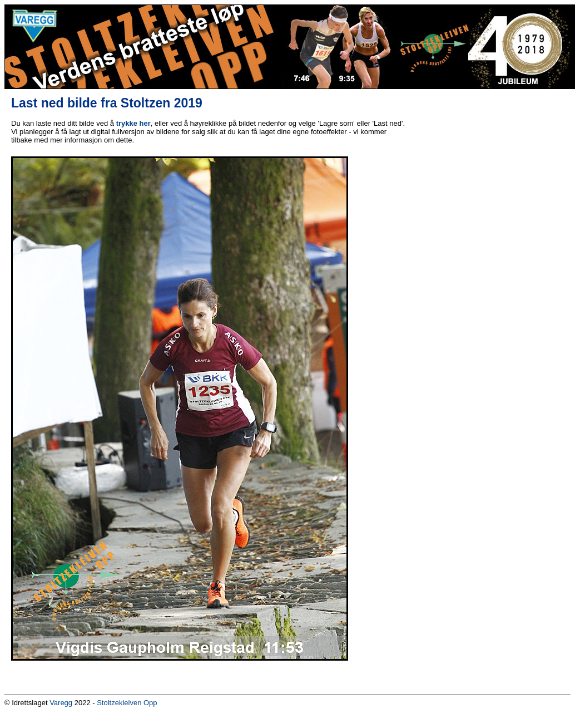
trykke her (133, 123)
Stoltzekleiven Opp (127, 703)
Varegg (61, 703)
